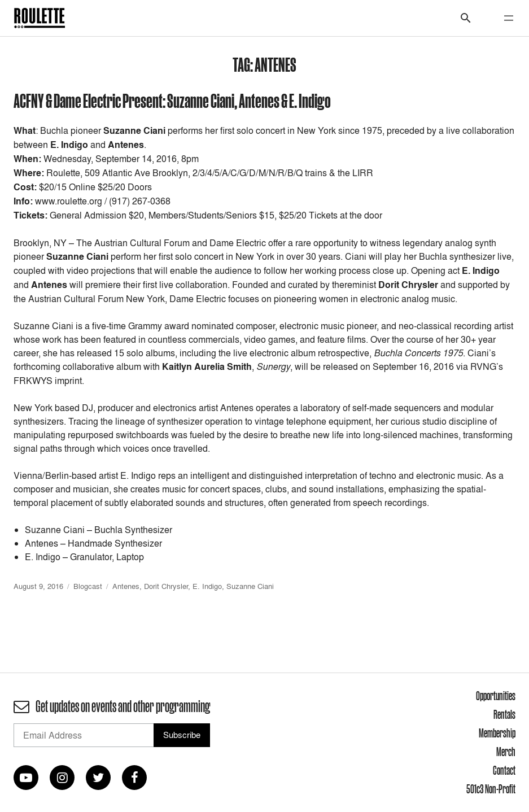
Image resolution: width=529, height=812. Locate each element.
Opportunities (496, 696)
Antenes (126, 586)
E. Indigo (207, 586)
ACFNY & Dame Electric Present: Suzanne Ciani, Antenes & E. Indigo (172, 100)
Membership (497, 733)
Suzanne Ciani (250, 586)
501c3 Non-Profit (491, 789)
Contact (504, 770)
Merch (506, 752)
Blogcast (88, 586)
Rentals (504, 714)
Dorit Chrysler (166, 586)
